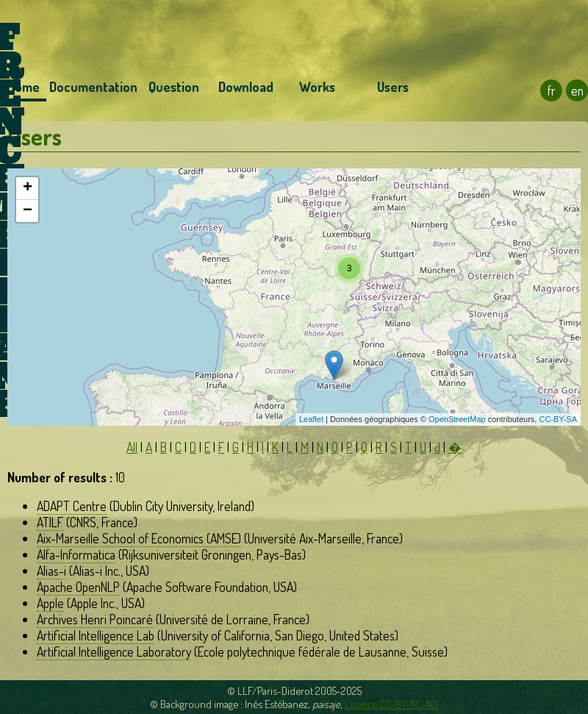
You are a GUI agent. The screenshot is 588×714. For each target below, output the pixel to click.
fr (552, 90)
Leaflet (311, 419)
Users (393, 87)
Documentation (93, 87)
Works (317, 87)
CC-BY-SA (558, 419)
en (577, 90)
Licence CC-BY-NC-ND (391, 704)
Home (23, 87)
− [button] (28, 211)
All (132, 447)
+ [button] (28, 188)
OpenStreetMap (457, 419)
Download (246, 87)
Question (174, 87)
